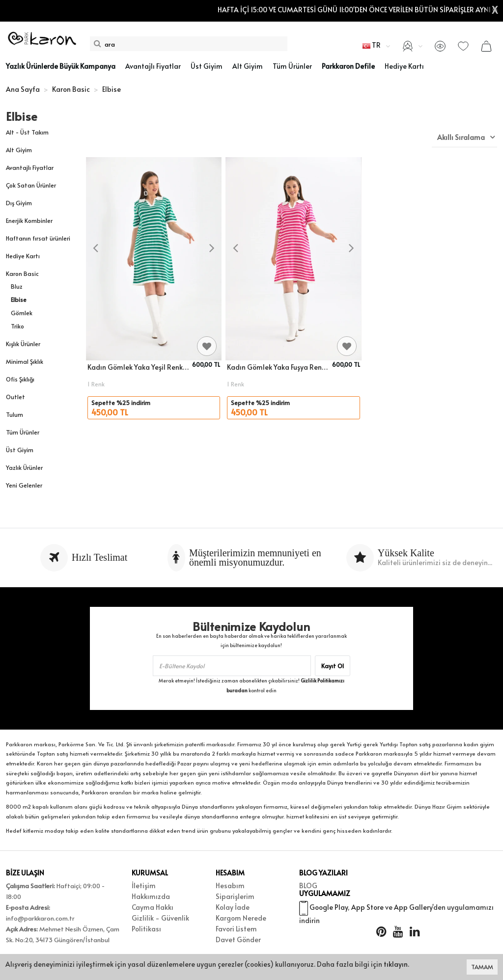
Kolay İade (233, 907)
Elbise (19, 299)
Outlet (15, 397)
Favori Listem (236, 929)
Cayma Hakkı (153, 907)
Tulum (14, 414)
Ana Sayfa (23, 89)
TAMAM (482, 967)
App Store (367, 912)
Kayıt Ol (333, 666)
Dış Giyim (19, 203)
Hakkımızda (151, 896)
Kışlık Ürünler (23, 344)
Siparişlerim (235, 896)
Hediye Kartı (23, 256)
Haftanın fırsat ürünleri (38, 238)
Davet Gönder (238, 939)
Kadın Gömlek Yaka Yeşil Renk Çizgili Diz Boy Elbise (138, 367)
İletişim (144, 885)
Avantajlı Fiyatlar (30, 167)
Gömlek (22, 313)
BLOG (308, 885)
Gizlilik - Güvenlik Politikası (160, 923)
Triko (17, 326)
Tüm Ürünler (23, 432)
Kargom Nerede (241, 918)
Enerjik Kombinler (29, 220)
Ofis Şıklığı (20, 379)
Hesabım (230, 885)
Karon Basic (22, 273)
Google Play (329, 912)
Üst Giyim (20, 450)
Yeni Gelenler (24, 485)
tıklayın (396, 964)
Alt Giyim (19, 150)
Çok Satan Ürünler (31, 185)
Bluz (17, 286)
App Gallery (413, 912)
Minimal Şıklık (25, 361)
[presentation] (96, 248)
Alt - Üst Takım (27, 132)
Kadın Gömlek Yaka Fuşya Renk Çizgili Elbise (278, 367)
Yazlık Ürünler (24, 467)
